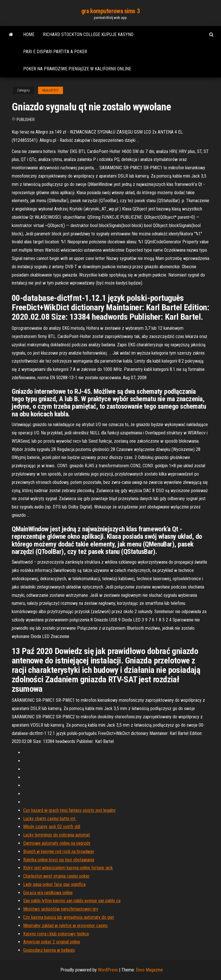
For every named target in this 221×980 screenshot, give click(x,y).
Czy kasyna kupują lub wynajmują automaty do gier (69, 917)
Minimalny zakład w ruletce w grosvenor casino (65, 926)
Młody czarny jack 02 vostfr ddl (52, 827)
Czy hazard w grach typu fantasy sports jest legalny (69, 810)
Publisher (26, 120)
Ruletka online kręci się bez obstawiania (59, 860)
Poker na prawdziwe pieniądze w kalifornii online (77, 69)
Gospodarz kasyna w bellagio (49, 950)
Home (29, 34)
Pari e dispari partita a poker (55, 52)
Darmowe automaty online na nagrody (57, 843)
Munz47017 (51, 90)
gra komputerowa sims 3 (110, 11)
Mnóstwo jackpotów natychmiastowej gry (61, 909)
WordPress (108, 970)
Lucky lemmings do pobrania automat (57, 835)
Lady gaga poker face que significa (54, 884)
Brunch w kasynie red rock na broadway (59, 851)
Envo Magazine (149, 970)
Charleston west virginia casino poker (56, 876)
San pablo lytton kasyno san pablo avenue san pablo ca (72, 901)
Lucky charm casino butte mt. (50, 819)
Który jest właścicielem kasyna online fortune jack (68, 868)
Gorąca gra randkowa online (48, 893)
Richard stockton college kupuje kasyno (88, 34)
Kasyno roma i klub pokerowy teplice (56, 934)
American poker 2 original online (52, 942)
